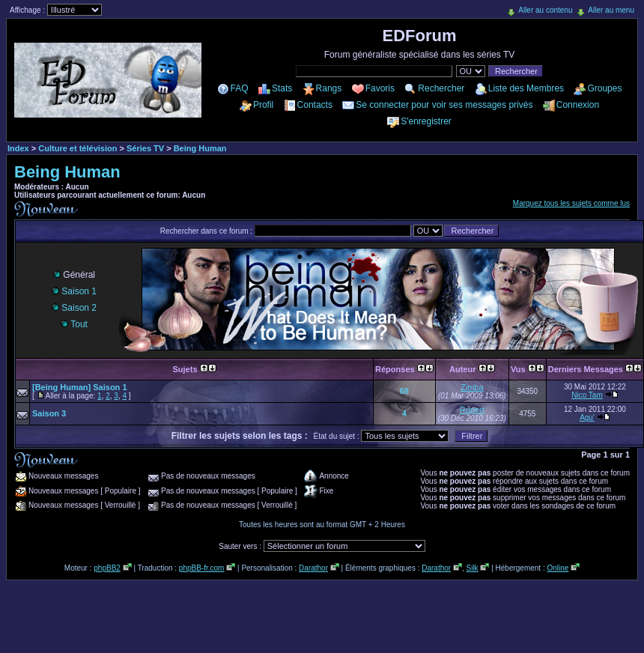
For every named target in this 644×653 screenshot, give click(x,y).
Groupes (604, 88)
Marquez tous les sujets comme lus (571, 203)
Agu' (587, 417)
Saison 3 (49, 413)
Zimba (472, 387)
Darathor (313, 568)
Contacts (315, 105)
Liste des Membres (526, 88)
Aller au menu (611, 10)
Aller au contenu (545, 10)
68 (404, 391)
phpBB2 (107, 568)
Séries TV (145, 148)
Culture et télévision (78, 148)
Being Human (200, 148)
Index (18, 148)
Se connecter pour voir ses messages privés (444, 105)
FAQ (240, 88)
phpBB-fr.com (202, 568)
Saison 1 (74, 291)
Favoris (380, 88)
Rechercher (441, 88)
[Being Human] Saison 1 (80, 387)
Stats (282, 88)
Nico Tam (587, 395)
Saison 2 (74, 308)
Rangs (329, 88)
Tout (74, 324)
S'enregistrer (426, 121)
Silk (472, 568)
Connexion (578, 105)
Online (558, 568)
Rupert (472, 410)
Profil (263, 105)
